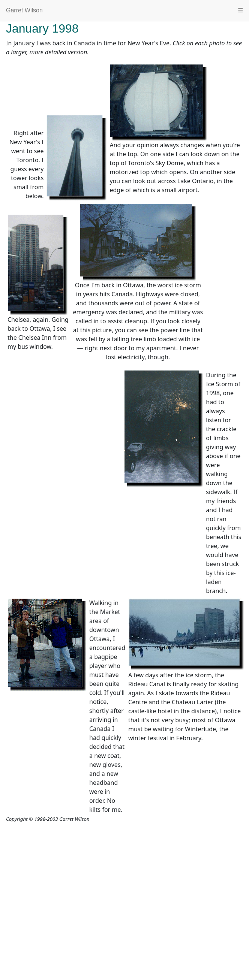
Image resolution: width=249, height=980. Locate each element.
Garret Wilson (24, 10)
